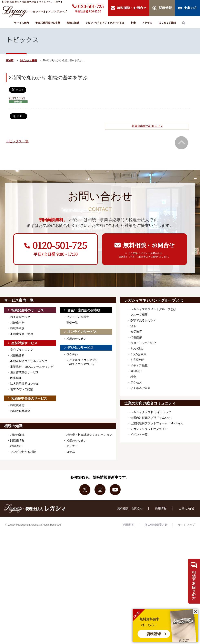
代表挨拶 (136, 337)
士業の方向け (187, 508)
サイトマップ (186, 525)
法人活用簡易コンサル (24, 384)
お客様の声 (138, 360)
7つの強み (137, 349)
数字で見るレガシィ (143, 320)
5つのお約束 (138, 354)
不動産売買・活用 (22, 334)
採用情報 (161, 508)
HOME (10, 60)
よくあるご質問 (167, 23)
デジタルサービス (80, 348)
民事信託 (16, 378)
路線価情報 (17, 440)
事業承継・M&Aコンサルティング (32, 367)
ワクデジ (72, 354)
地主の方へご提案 (22, 389)
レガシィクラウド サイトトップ (151, 412)
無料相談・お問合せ (130, 508)
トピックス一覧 (17, 141)
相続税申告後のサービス (29, 398)
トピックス (26, 60)
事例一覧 (72, 323)
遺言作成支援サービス (24, 372)
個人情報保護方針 (156, 525)
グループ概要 (139, 315)
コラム (71, 452)
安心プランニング (22, 350)
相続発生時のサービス (28, 310)
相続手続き (17, 328)
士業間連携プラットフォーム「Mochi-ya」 (158, 423)
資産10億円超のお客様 (48, 23)
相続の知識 (73, 23)
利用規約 (129, 525)
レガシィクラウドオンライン (149, 429)
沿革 (133, 326)
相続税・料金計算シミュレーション (89, 435)
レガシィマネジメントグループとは (105, 23)
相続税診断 (17, 355)
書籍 (34, 60)
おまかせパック (20, 317)
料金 (133, 23)
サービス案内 (21, 23)
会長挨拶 (136, 332)
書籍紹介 (136, 371)
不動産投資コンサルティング (29, 361)
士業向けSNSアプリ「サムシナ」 (152, 418)
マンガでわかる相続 (23, 452)
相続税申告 (17, 323)
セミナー (72, 446)
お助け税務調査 (20, 411)
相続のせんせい (76, 339)
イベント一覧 (139, 435)
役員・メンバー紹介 (143, 343)
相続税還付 (17, 405)
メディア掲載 (139, 365)
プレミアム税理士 (78, 317)
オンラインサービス (82, 332)
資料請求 (154, 634)
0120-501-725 (90, 6)
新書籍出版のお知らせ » (147, 126)
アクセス (147, 23)
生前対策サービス (24, 343)
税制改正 (16, 446)
